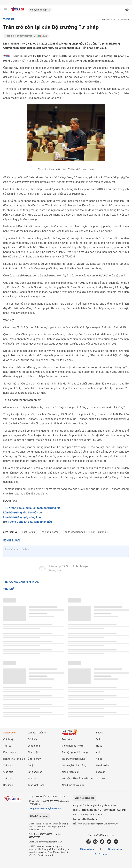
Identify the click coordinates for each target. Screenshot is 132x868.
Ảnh (98, 752)
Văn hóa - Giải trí (37, 733)
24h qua (101, 778)
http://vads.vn (89, 819)
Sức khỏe (33, 739)
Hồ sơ (99, 746)
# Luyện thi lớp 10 (40, 10)
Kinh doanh (10, 752)
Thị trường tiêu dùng (74, 759)
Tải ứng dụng (87, 849)
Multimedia (102, 765)
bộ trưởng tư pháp (75, 532)
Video (99, 759)
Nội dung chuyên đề (73, 785)
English (100, 733)
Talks (99, 739)
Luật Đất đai (29, 532)
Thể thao (8, 765)
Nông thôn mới (70, 772)
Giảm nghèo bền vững (74, 765)
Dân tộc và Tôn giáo (14, 759)
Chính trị (8, 739)
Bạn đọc (32, 778)
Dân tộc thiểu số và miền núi (78, 778)
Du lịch (32, 765)
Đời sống (8, 785)
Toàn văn (67, 739)
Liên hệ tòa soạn (39, 816)
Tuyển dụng (101, 854)
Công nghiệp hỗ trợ (73, 746)
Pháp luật (33, 752)
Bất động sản (35, 772)
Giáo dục (8, 772)
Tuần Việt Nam (36, 785)
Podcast (100, 772)
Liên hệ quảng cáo (85, 798)
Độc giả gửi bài (115, 849)
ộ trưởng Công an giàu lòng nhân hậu (29, 522)
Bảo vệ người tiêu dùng (75, 752)
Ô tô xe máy (34, 759)
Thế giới (8, 778)
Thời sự (9, 19)
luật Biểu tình (98, 532)
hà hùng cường (50, 532)
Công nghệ (34, 746)
